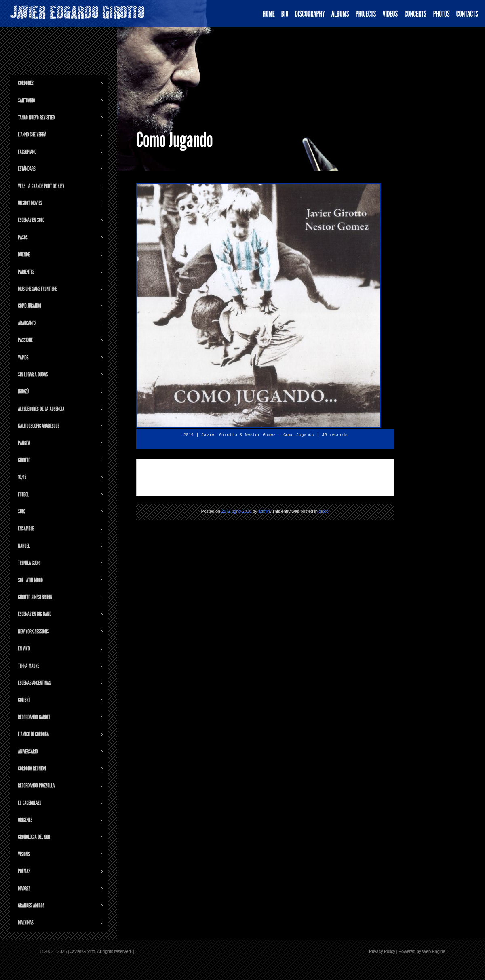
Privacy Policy (382, 951)
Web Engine (433, 951)
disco (323, 511)
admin (264, 511)
